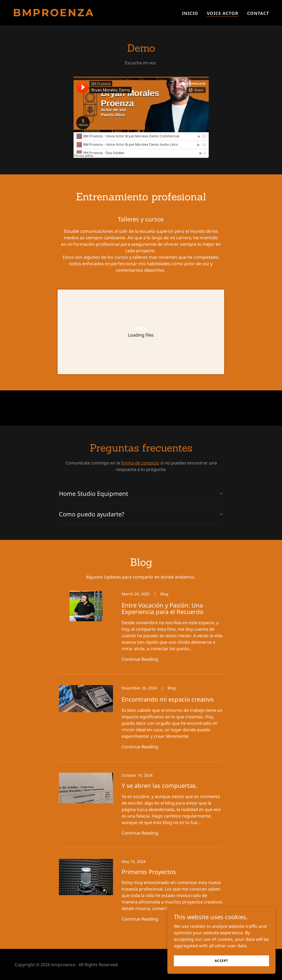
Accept (221, 961)
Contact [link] (258, 13)
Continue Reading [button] (140, 659)
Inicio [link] (190, 13)
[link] (75, 15)
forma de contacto (140, 463)
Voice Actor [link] (223, 13)
